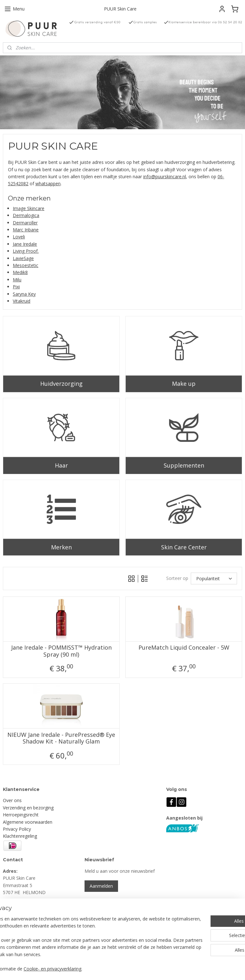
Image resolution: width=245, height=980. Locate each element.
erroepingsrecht (22, 815)
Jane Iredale (25, 244)
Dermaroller (25, 223)
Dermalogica (26, 215)
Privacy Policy (17, 829)
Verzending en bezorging (28, 808)
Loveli (19, 237)
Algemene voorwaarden (28, 822)
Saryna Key (24, 294)
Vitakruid (22, 301)
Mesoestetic (26, 265)
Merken (61, 547)
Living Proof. (26, 251)
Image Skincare (29, 208)
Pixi (16, 287)
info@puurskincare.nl (165, 176)
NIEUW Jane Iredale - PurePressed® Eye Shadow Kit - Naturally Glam (61, 738)
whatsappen (48, 184)
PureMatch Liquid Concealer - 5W (184, 648)
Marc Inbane (26, 230)
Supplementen (184, 465)
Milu (17, 280)
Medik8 (20, 273)
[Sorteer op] (214, 578)
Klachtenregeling (20, 836)
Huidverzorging (61, 384)
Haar (61, 465)
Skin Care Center (184, 547)
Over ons (12, 800)
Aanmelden (101, 886)
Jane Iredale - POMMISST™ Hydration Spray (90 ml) (61, 651)
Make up (184, 384)
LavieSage (23, 258)
